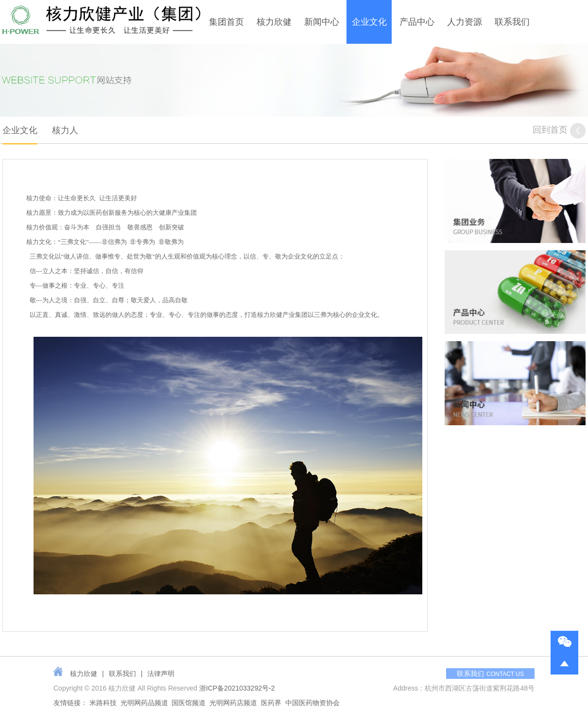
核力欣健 (274, 22)
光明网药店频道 (233, 703)
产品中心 (417, 22)
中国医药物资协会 (312, 703)
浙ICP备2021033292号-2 (237, 688)
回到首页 (559, 131)
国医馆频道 (189, 703)
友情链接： (70, 703)
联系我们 (512, 22)
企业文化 (369, 22)
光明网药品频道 (144, 703)
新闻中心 (322, 22)
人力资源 (465, 22)
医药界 (271, 703)
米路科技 (103, 703)
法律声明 (161, 674)
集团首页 (226, 22)
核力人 (65, 130)
